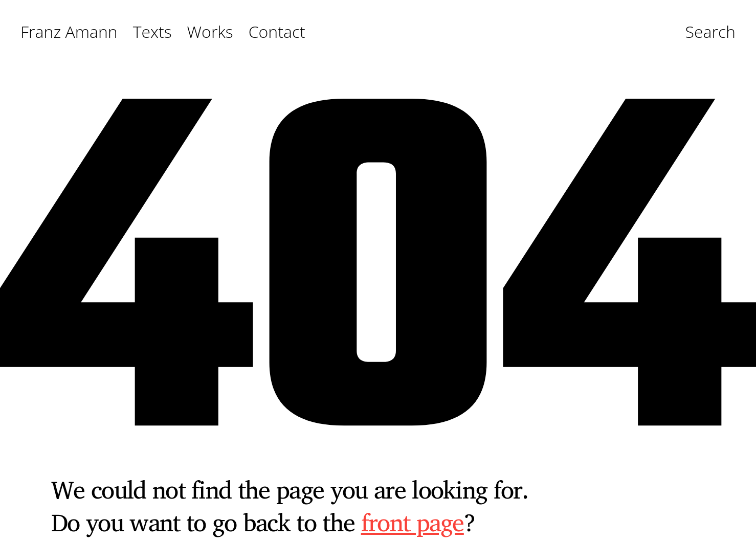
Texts (152, 32)
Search (710, 32)
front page (413, 522)
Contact (277, 32)
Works (210, 32)
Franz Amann (69, 32)
